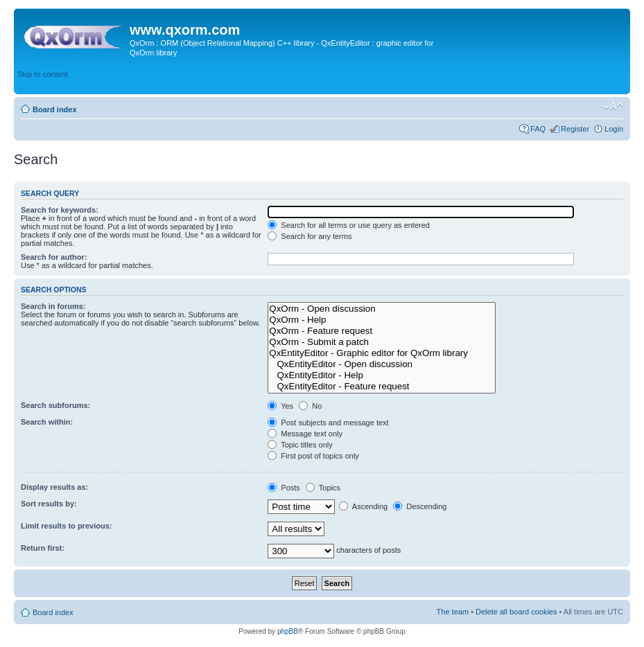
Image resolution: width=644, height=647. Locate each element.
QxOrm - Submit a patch (381, 342)
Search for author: (54, 257)
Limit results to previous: (66, 526)
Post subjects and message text (328, 423)
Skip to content (43, 74)
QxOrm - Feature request (381, 331)
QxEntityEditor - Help (381, 375)
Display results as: (54, 487)
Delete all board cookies (516, 612)
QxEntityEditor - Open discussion (381, 364)
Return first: (43, 548)
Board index (55, 109)
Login (614, 129)
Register (575, 129)
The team (453, 612)
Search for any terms (310, 236)
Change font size (613, 107)
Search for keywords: (60, 210)
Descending (420, 506)
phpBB (288, 631)
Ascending (363, 506)
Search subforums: (55, 405)
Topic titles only (300, 445)
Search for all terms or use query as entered (349, 225)
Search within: (47, 422)
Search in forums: (53, 306)
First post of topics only (313, 456)
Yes (280, 406)
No (310, 406)
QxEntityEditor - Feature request (381, 387)
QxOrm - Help (381, 320)
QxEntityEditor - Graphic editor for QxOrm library (381, 353)
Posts (284, 488)
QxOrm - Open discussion (381, 309)
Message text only (305, 434)
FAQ (538, 129)
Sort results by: (49, 504)
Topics (323, 488)
